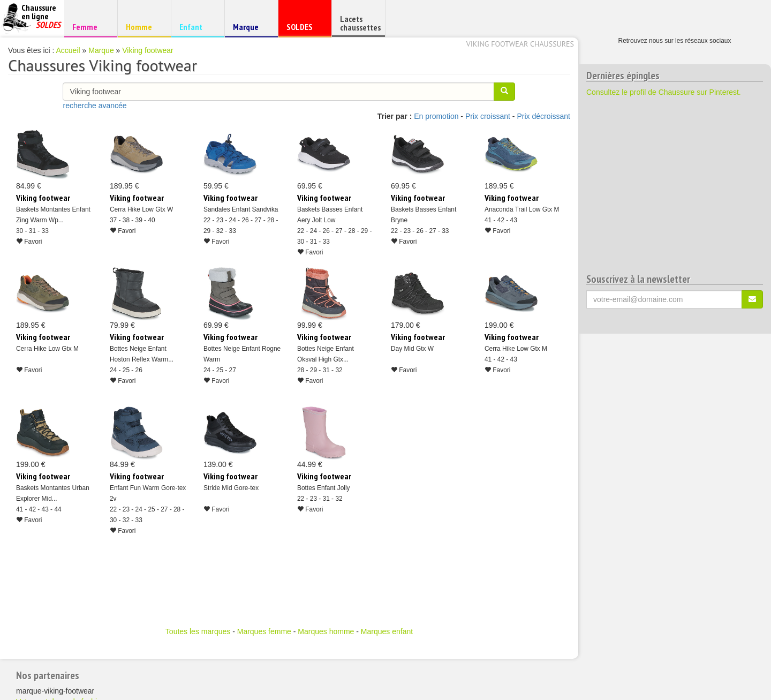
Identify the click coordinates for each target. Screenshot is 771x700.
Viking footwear (148, 50)
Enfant (196, 27)
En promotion (436, 116)
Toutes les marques (198, 631)
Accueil (68, 50)
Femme (89, 27)
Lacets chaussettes (360, 23)
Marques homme (326, 631)
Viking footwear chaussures (520, 44)
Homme (143, 27)
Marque (250, 29)
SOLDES (303, 29)
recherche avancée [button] (95, 106)
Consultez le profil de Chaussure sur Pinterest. (664, 92)
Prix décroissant (543, 116)
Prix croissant (488, 116)
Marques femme (264, 631)
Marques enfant (387, 631)
